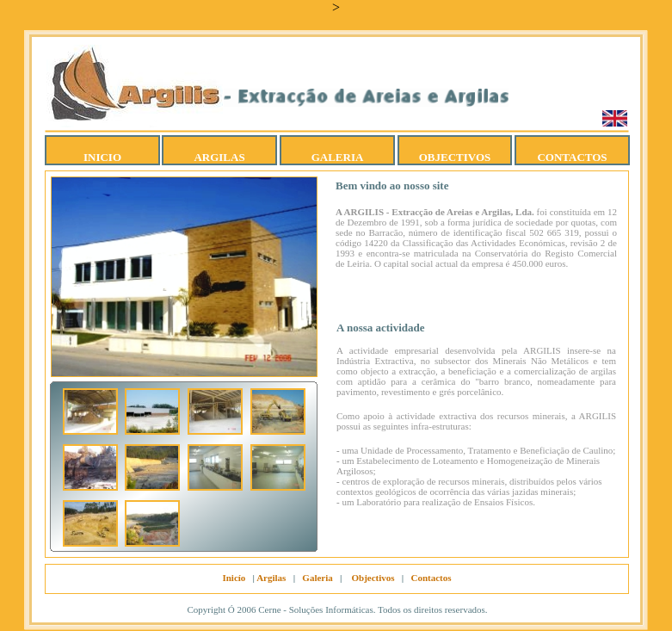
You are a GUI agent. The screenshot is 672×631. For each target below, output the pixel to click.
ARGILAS (219, 157)
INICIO (102, 157)
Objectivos (373, 578)
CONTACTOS (572, 157)
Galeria (317, 578)
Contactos (432, 578)
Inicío (234, 578)
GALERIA (338, 157)
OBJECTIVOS (455, 157)
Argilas (271, 578)
